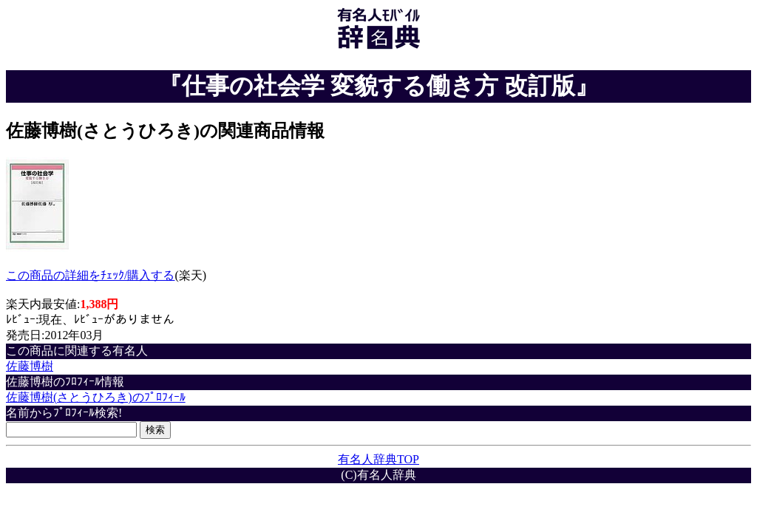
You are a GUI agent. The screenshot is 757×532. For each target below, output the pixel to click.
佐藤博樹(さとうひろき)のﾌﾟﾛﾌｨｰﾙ (96, 397)
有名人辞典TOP (378, 459)
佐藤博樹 (30, 366)
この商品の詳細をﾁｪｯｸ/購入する (90, 275)
